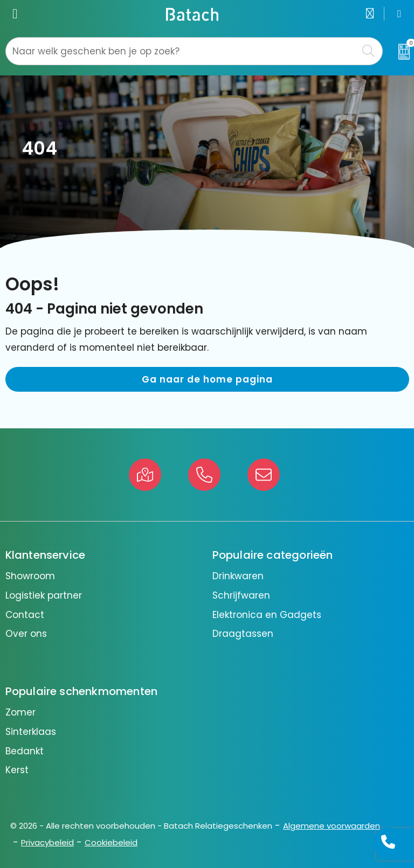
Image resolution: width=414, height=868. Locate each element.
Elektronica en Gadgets (267, 615)
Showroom (30, 576)
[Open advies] (388, 842)
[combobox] (182, 51)
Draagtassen (243, 634)
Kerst (17, 770)
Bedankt (25, 751)
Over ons (26, 634)
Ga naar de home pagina (207, 379)
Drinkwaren (238, 576)
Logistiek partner (44, 595)
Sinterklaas (31, 732)
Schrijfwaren (241, 595)
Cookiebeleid (111, 842)
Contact (25, 615)
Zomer (20, 712)
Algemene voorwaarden (332, 826)
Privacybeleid (47, 842)
